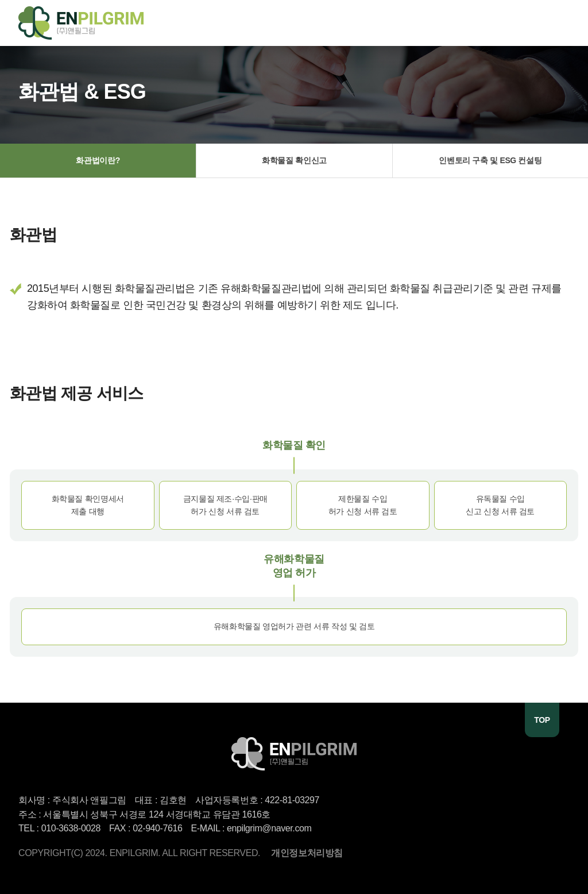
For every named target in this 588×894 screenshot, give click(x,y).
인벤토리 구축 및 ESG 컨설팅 (490, 160)
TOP (542, 720)
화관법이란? (98, 160)
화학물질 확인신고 (294, 160)
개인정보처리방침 (307, 853)
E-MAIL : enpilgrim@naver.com (252, 828)
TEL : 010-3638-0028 (59, 828)
